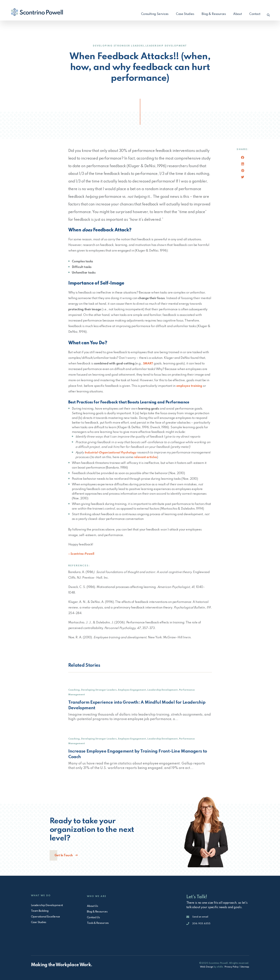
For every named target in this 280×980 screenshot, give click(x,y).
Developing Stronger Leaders (117, 46)
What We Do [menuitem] (42, 894)
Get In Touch (64, 856)
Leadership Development (168, 46)
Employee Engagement (134, 690)
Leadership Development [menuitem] (48, 904)
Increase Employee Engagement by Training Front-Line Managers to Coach (138, 754)
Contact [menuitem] (253, 14)
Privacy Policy (230, 967)
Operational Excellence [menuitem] (47, 916)
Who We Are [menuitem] (98, 894)
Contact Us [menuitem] (94, 917)
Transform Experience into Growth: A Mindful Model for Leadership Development (140, 705)
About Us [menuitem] (93, 905)
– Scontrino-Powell (82, 554)
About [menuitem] (236, 14)
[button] (267, 14)
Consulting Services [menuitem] (153, 14)
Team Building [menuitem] (41, 910)
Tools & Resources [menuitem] (99, 923)
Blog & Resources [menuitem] (212, 14)
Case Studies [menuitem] (183, 14)
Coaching (74, 690)
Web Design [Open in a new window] (205, 967)
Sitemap (244, 967)
